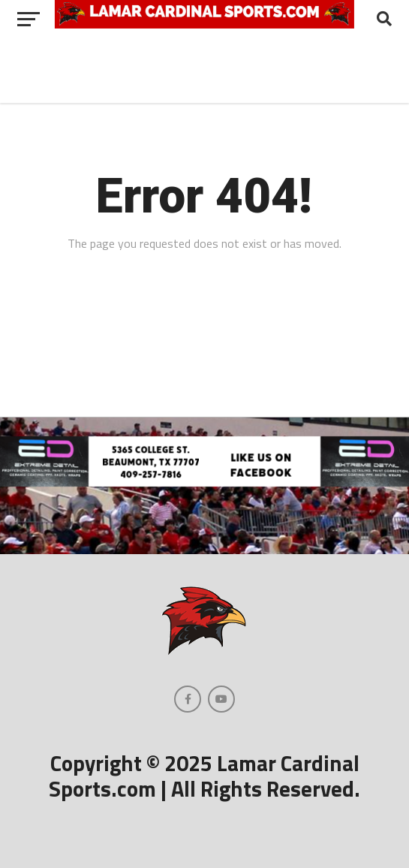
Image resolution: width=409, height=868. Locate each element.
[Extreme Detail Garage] (204, 482)
